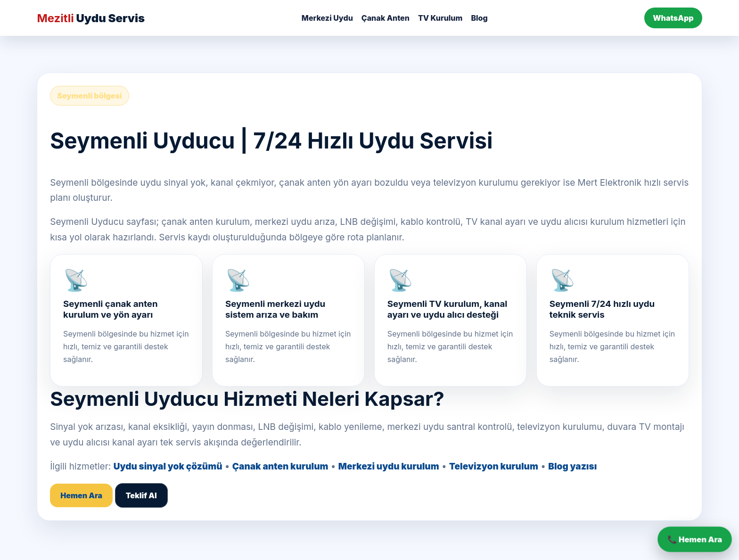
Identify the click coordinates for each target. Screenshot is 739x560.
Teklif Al (142, 497)
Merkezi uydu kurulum (389, 468)
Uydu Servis (91, 18)
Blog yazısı (573, 468)
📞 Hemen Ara (694, 539)
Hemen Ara (82, 497)
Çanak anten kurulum (281, 468)
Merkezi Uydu (327, 18)
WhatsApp (673, 18)
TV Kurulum (440, 18)
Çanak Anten (386, 18)
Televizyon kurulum (494, 468)
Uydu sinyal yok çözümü (168, 468)
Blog (479, 18)
